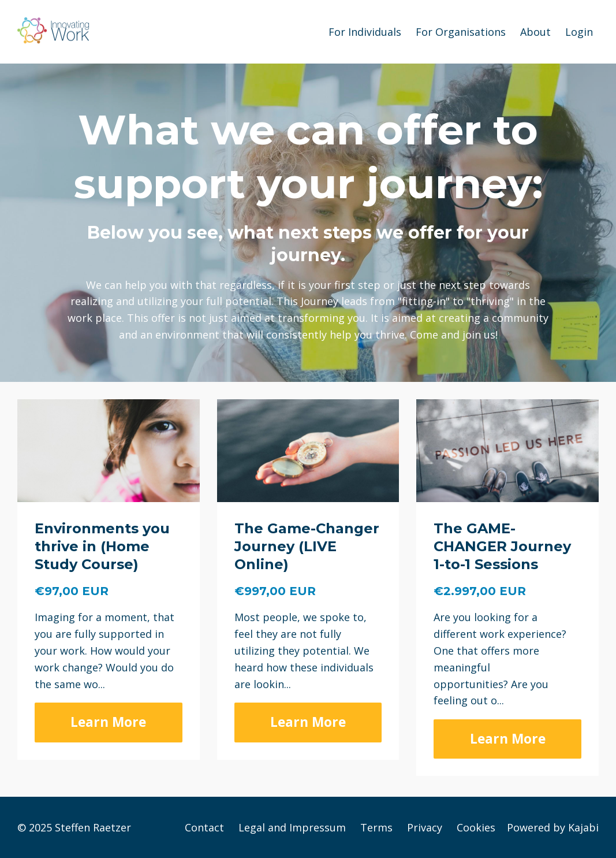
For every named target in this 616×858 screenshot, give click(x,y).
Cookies (476, 827)
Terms (376, 827)
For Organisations (461, 32)
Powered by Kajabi (553, 827)
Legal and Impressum (292, 827)
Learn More (108, 722)
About (535, 32)
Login (579, 32)
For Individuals (365, 32)
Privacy (425, 827)
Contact (204, 827)
